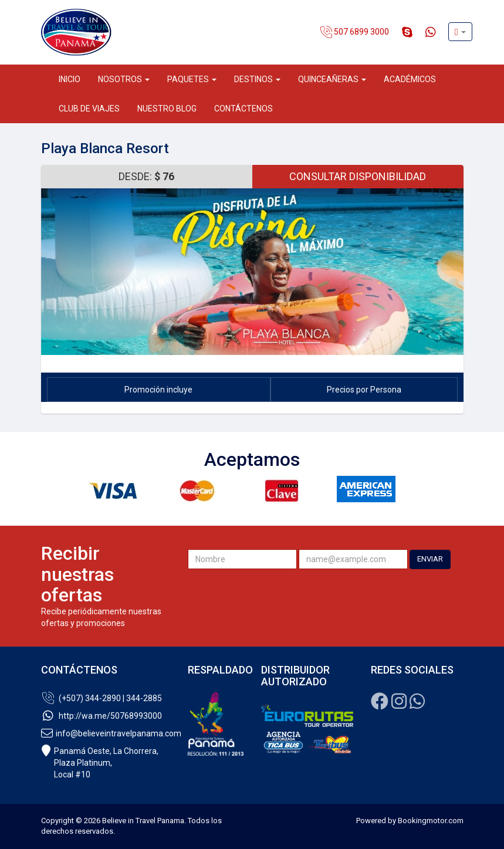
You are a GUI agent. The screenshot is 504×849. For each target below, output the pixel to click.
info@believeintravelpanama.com (106, 733)
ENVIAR (430, 559)
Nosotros (124, 79)
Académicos (410, 79)
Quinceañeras (332, 79)
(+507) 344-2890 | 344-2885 (102, 698)
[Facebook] (380, 705)
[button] (460, 32)
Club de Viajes (89, 109)
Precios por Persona (364, 390)
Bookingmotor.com (431, 821)
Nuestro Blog (167, 109)
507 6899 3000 (355, 32)
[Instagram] (399, 705)
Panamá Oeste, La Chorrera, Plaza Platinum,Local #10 (100, 763)
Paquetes (192, 79)
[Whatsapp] (417, 705)
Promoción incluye (158, 390)
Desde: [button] (146, 176)
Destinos (257, 79)
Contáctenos (243, 109)
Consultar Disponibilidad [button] (358, 176)
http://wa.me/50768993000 (102, 716)
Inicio (70, 79)
